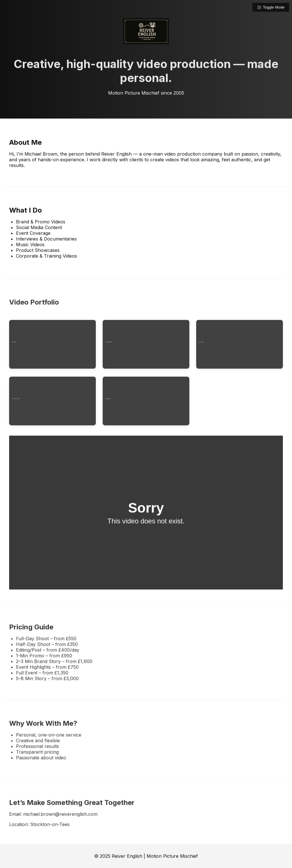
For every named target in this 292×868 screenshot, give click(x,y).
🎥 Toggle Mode (271, 7)
